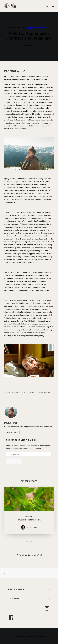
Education (27, 27)
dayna (32, 393)
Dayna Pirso (30, 28)
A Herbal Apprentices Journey (16, 393)
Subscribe (14, 461)
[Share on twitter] (20, 555)
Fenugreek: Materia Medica (29, 517)
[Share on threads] (23, 555)
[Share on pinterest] (26, 555)
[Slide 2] (29, 541)
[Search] (46, 6)
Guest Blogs (35, 27)
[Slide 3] (32, 541)
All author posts (12, 432)
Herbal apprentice (44, 393)
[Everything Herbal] (10, 6)
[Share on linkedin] (29, 555)
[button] (53, 6)
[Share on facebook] (17, 555)
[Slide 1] (27, 541)
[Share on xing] (38, 555)
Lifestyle (43, 27)
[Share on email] (41, 555)
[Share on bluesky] (35, 555)
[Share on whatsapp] (32, 555)
